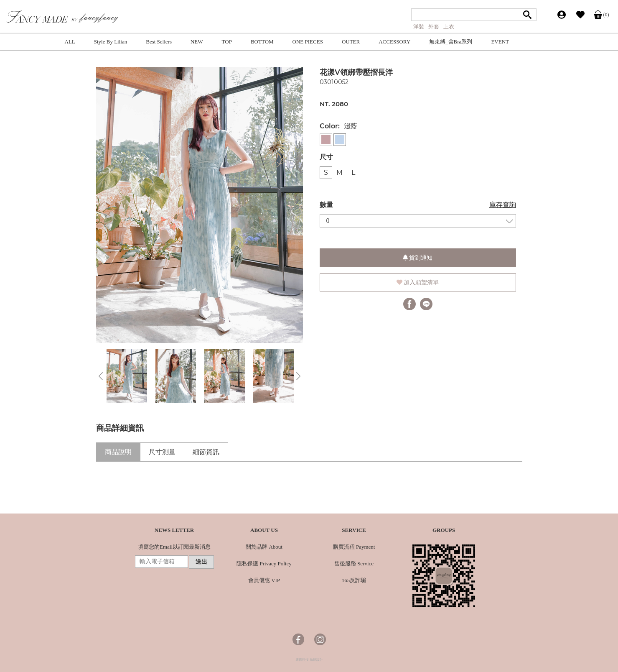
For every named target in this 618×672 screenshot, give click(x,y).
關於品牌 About (264, 547)
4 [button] (212, 339)
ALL (70, 42)
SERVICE (354, 530)
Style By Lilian (111, 42)
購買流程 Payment (354, 547)
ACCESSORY (394, 42)
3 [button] (199, 339)
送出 (201, 562)
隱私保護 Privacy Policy (264, 563)
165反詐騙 (354, 580)
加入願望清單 (418, 282)
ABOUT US (264, 530)
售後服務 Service (354, 563)
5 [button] (224, 339)
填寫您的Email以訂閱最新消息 (174, 547)
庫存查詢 (503, 205)
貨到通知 (418, 258)
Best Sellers (159, 42)
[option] (200, 205)
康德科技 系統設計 (309, 660)
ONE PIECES (308, 42)
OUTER (351, 42)
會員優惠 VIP (264, 580)
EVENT (500, 42)
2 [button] (187, 339)
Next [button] (298, 376)
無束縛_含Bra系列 (451, 42)
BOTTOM (262, 42)
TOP (227, 42)
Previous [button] (101, 376)
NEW (197, 42)
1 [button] (174, 339)
